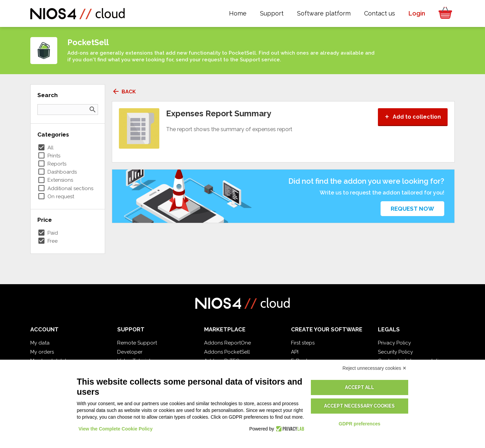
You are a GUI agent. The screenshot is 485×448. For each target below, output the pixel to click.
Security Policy (395, 352)
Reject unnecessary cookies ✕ (375, 368)
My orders (42, 352)
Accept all (360, 387)
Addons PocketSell (227, 352)
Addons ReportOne (228, 343)
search (93, 110)
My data (40, 343)
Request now (412, 209)
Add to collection (413, 117)
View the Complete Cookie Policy (116, 429)
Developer (130, 352)
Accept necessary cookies (359, 406)
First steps (303, 343)
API (295, 352)
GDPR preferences (360, 424)
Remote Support (137, 343)
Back (124, 92)
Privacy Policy (394, 343)
